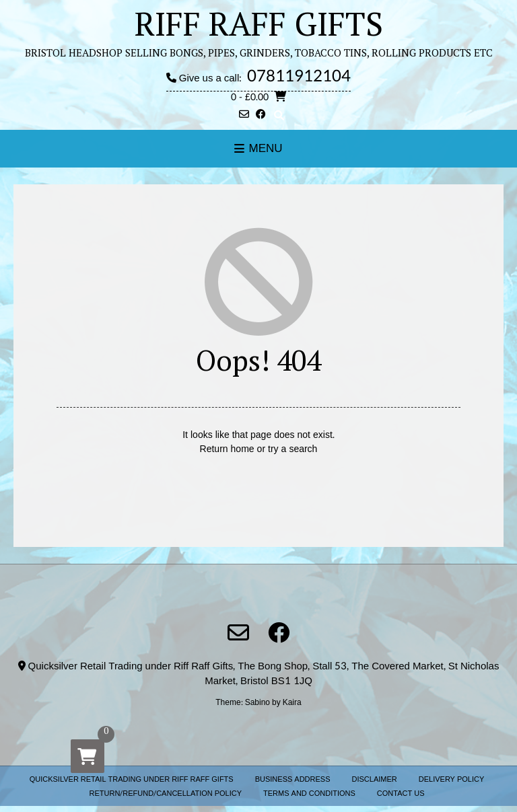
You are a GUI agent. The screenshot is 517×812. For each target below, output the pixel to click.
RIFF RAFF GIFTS (259, 24)
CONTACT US (401, 793)
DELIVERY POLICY (452, 779)
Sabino (257, 702)
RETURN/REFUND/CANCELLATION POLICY (166, 793)
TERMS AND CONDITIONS (309, 793)
